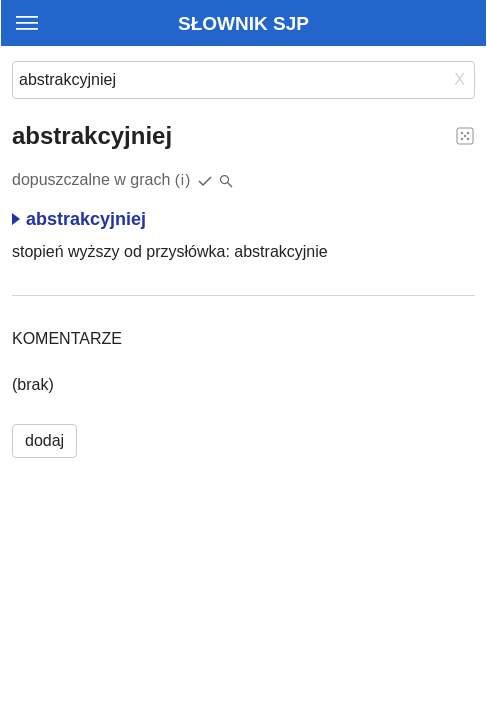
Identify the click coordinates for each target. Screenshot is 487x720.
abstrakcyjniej (79, 219)
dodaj (44, 440)
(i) (183, 179)
